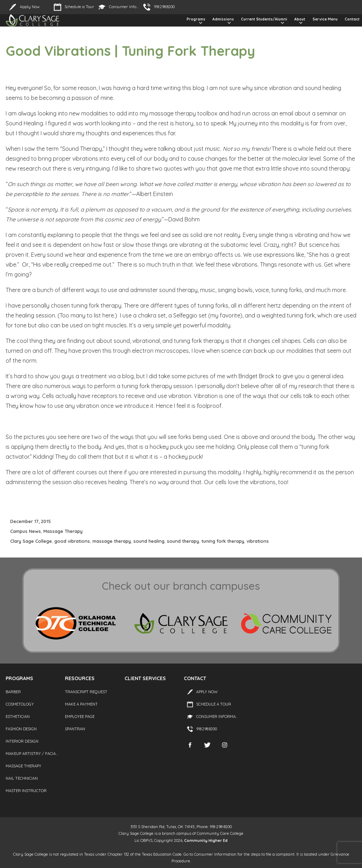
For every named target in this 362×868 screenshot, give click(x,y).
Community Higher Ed (206, 840)
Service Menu (325, 19)
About (300, 19)
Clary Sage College (31, 541)
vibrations (258, 541)
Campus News (26, 531)
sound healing (149, 541)
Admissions (223, 19)
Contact (352, 19)
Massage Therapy (63, 531)
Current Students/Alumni (264, 19)
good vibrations (72, 541)
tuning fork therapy (223, 541)
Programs (196, 19)
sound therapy (183, 541)
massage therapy (112, 541)
